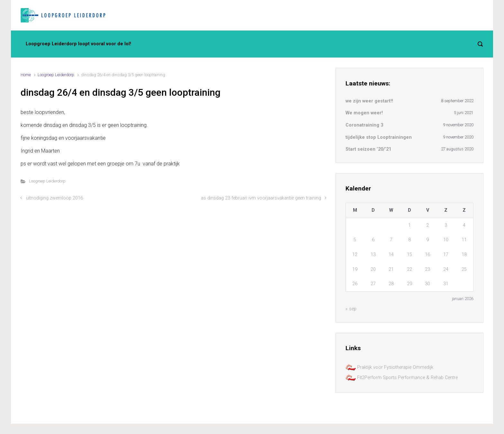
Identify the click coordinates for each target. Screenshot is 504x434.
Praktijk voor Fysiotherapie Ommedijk (389, 367)
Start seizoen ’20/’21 (368, 149)
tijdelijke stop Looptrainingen (379, 137)
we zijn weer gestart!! (369, 101)
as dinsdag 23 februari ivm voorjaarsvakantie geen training (261, 198)
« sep (351, 309)
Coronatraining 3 (364, 125)
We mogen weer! (364, 113)
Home (26, 75)
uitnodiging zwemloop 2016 (54, 198)
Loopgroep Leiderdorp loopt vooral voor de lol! (78, 44)
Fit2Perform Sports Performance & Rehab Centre (402, 378)
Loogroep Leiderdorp (56, 75)
